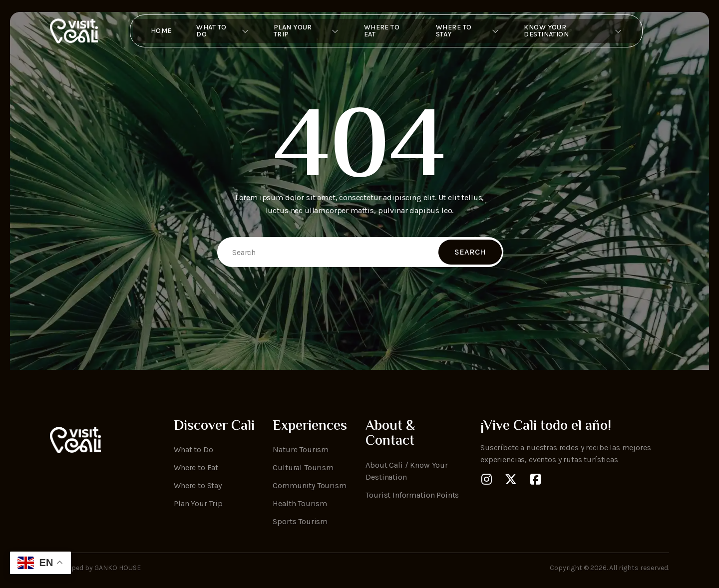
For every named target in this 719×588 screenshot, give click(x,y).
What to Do (218, 31)
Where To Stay (469, 31)
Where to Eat (380, 31)
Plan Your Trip (304, 31)
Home (156, 31)
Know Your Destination (577, 31)
